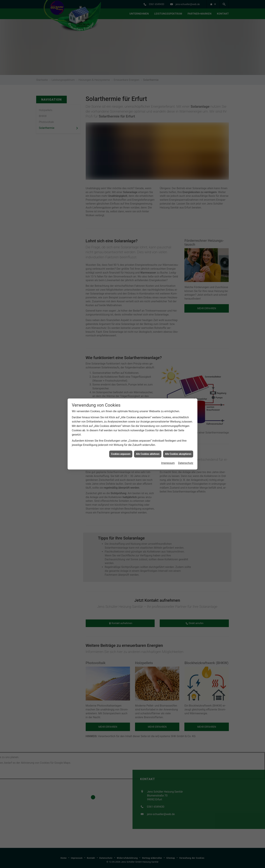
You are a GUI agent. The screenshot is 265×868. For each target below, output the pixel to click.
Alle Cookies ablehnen (148, 451)
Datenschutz (186, 460)
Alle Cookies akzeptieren (178, 451)
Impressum (168, 460)
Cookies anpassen (121, 451)
